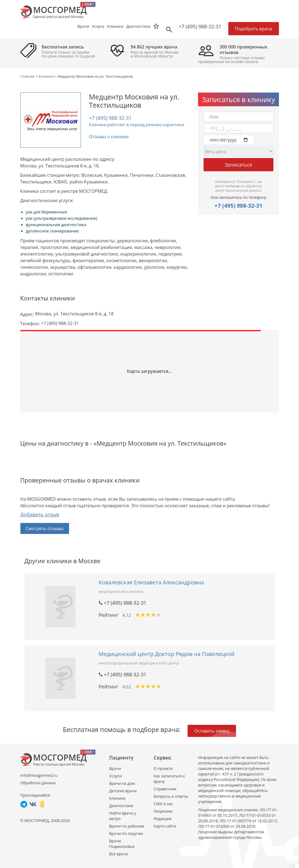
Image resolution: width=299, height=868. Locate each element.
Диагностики (138, 26)
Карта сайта (165, 826)
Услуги (115, 776)
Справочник (165, 789)
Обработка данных (38, 783)
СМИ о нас (163, 804)
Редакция (162, 819)
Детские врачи (123, 791)
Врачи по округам (126, 833)
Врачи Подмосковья (122, 844)
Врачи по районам (127, 826)
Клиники (117, 798)
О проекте (163, 768)
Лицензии (163, 811)
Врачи (115, 768)
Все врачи (119, 854)
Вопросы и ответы (171, 796)
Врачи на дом (122, 783)
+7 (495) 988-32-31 (200, 26)
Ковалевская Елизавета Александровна (151, 582)
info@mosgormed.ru (39, 775)
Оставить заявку (212, 731)
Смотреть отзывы (45, 528)
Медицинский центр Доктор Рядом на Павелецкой (167, 654)
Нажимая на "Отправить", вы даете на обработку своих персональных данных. (238, 186)
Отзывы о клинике (109, 137)
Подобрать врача (254, 29)
